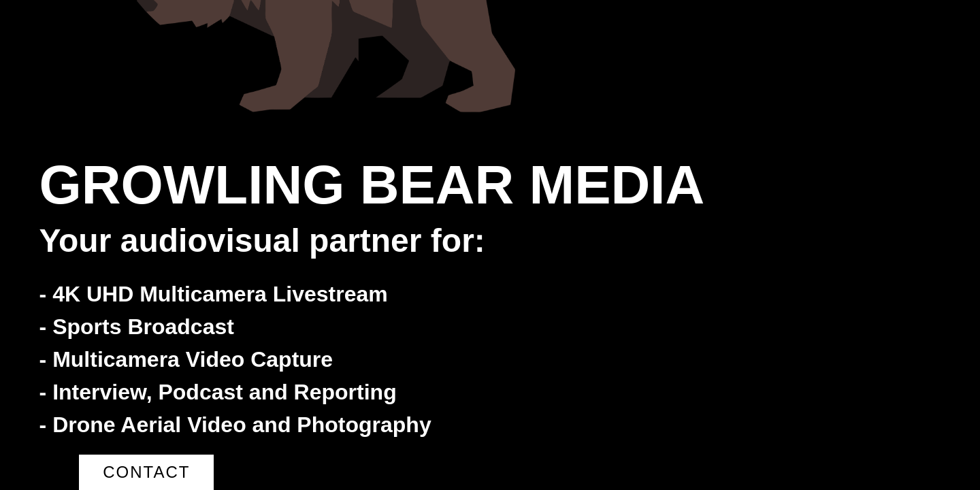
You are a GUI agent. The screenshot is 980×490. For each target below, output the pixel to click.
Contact (146, 472)
